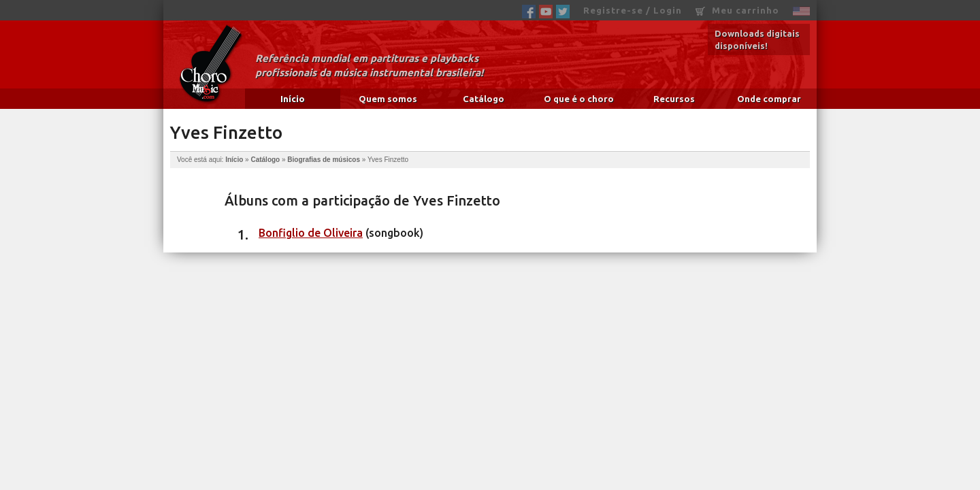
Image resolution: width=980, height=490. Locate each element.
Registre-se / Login (633, 10)
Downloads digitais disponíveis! (757, 39)
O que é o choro (579, 99)
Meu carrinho (737, 11)
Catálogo (484, 99)
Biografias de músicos (324, 160)
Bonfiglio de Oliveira (311, 233)
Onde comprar (769, 99)
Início (293, 99)
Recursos (674, 99)
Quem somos (388, 99)
